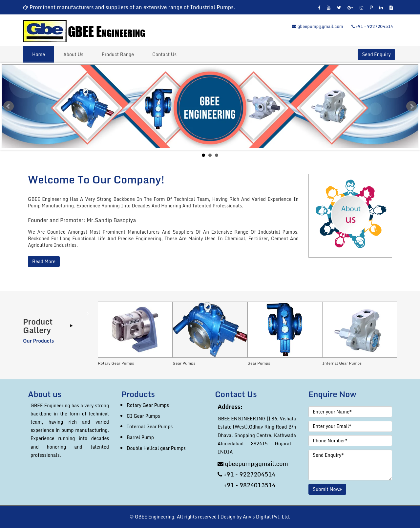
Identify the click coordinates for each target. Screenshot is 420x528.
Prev (9, 106)
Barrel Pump (140, 437)
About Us (73, 54)
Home (39, 54)
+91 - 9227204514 (372, 26)
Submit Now (327, 489)
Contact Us (164, 54)
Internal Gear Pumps (150, 426)
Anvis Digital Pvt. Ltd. (267, 517)
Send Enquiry (376, 54)
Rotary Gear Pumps (148, 405)
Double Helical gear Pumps (156, 448)
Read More (44, 262)
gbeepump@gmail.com (317, 26)
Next (411, 106)
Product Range (118, 54)
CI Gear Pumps (143, 416)
